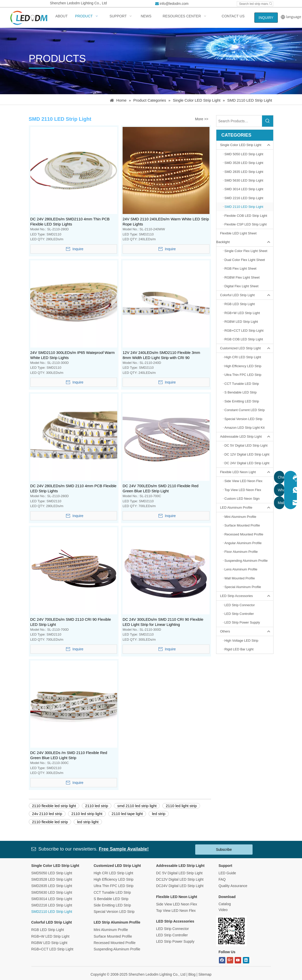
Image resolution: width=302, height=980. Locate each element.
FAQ (222, 879)
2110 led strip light (87, 814)
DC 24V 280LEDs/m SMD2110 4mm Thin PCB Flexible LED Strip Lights (70, 222)
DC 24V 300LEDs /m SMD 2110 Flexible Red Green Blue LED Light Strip (69, 755)
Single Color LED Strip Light (247, 145)
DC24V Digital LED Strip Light (180, 886)
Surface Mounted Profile (113, 936)
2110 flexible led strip (50, 822)
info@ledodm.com (174, 4)
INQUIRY (266, 18)
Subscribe (224, 850)
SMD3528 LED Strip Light (52, 879)
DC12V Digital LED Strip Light (180, 879)
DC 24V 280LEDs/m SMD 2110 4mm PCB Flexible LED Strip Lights (73, 488)
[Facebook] (222, 960)
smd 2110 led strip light (137, 806)
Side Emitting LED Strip (112, 905)
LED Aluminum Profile (247, 508)
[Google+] (230, 960)
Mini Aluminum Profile (111, 930)
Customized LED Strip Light (247, 348)
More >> (202, 119)
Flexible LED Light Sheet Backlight (245, 238)
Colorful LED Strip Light (247, 295)
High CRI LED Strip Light (114, 873)
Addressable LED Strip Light (247, 437)
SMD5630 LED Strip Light (52, 892)
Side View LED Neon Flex (177, 904)
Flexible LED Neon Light (247, 472)
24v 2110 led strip (47, 814)
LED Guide (227, 873)
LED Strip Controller (172, 935)
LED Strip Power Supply (175, 941)
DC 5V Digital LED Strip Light (179, 873)
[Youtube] (238, 960)
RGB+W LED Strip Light (50, 936)
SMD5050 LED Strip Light (52, 873)
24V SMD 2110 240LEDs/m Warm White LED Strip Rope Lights (166, 222)
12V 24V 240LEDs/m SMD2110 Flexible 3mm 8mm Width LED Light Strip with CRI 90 (161, 355)
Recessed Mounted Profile (115, 943)
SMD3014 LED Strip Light (52, 899)
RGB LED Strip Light (48, 930)
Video (223, 910)
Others (247, 631)
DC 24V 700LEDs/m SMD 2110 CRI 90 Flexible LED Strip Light (71, 622)
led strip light (88, 822)
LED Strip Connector (173, 929)
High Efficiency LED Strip (114, 879)
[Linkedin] (246, 960)
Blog (192, 974)
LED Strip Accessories (247, 596)
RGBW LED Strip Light (49, 943)
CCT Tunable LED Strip (112, 892)
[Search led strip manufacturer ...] (253, 4)
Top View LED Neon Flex (176, 911)
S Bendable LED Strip (111, 899)
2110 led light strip (181, 806)
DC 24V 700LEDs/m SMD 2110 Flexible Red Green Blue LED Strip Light (161, 488)
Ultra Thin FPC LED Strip (114, 886)
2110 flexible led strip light (54, 806)
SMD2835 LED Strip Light (52, 886)
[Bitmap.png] (231, 931)
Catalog (225, 904)
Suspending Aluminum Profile (117, 949)
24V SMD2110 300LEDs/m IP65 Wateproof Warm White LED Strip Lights (73, 355)
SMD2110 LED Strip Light (52, 912)
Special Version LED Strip (114, 912)
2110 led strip (97, 806)
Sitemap (205, 974)
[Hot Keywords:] (271, 4)
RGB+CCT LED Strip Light (52, 949)
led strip (159, 814)
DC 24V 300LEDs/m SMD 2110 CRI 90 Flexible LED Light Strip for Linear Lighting (163, 622)
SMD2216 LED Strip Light (52, 905)
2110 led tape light (127, 814)
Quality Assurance (233, 886)
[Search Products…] (239, 121)
